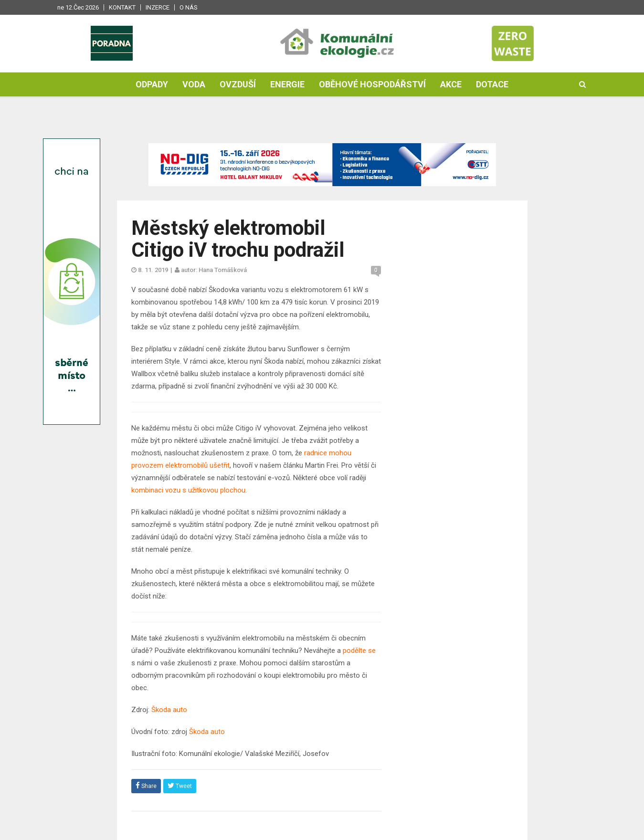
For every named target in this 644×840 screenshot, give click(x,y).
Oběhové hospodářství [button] (372, 84)
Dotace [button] (492, 84)
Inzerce (158, 7)
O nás (189, 7)
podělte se (358, 651)
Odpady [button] (152, 84)
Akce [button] (451, 84)
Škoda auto (170, 710)
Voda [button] (194, 84)
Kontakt (122, 7)
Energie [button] (287, 84)
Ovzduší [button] (238, 84)
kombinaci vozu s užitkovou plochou (188, 490)
